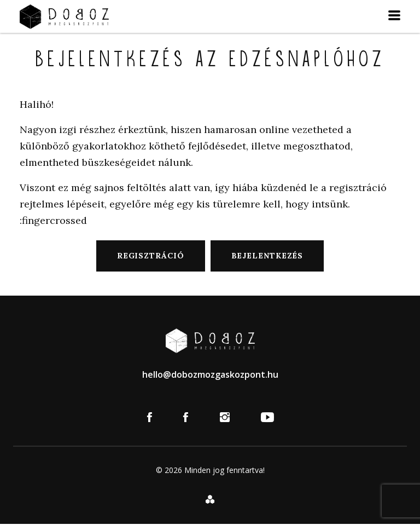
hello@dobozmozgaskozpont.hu (210, 374)
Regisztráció (151, 256)
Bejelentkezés (267, 256)
